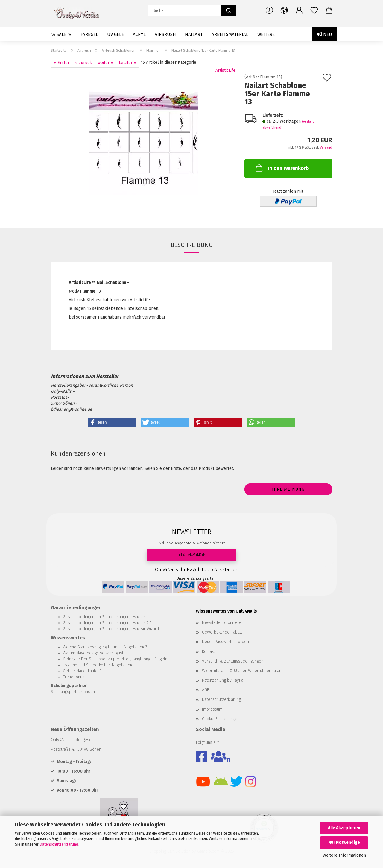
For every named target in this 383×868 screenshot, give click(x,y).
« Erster (62, 63)
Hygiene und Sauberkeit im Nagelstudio (98, 665)
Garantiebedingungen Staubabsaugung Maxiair (104, 617)
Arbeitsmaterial (230, 34)
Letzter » (127, 63)
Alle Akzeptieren (344, 828)
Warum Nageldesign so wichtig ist (93, 653)
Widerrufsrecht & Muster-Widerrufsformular (241, 671)
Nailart (194, 34)
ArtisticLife (225, 70)
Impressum (212, 709)
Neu (325, 34)
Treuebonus (74, 677)
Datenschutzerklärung (59, 844)
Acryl (139, 34)
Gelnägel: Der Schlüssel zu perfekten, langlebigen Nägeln (115, 659)
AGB (206, 690)
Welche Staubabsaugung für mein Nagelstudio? (105, 647)
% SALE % (61, 34)
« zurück (83, 63)
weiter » (105, 63)
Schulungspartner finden (73, 692)
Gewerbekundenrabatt (222, 632)
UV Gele (115, 34)
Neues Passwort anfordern (226, 642)
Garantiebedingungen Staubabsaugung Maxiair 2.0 (107, 623)
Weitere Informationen (344, 855)
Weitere (266, 34)
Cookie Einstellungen (221, 719)
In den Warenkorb (282, 168)
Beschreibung (191, 245)
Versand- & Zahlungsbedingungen (233, 661)
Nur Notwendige (344, 842)
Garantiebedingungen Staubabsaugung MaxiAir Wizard (111, 629)
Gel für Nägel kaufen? (82, 671)
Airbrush (165, 34)
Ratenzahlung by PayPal (223, 680)
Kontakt (208, 652)
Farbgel (89, 34)
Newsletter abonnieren (223, 623)
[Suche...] (229, 10)
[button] (284, 10)
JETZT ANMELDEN (191, 554)
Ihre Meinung (288, 489)
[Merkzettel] (314, 10)
